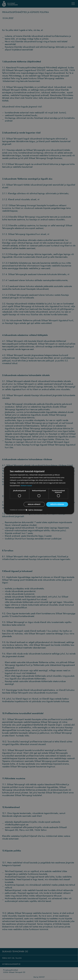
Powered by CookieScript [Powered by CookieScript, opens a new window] (18, 510)
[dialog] (39, 490)
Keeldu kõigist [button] (34, 504)
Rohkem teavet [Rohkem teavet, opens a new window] (26, 485)
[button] (34, 510)
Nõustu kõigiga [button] (57, 504)
